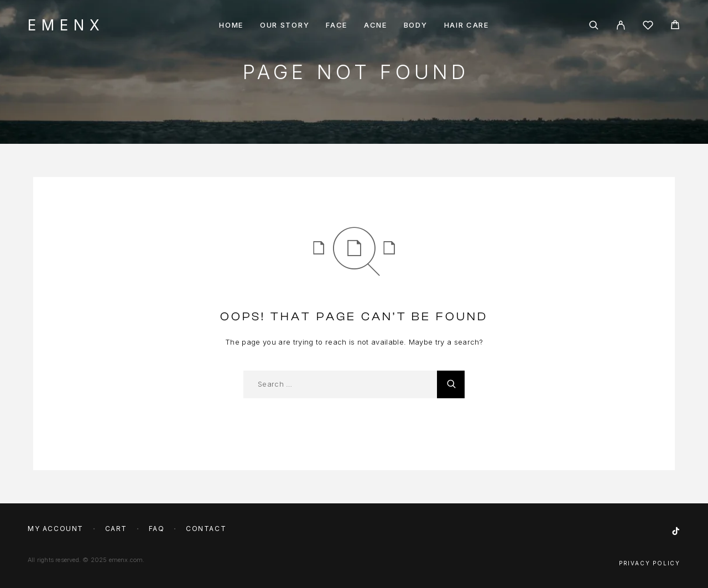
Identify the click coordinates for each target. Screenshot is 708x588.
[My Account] (621, 25)
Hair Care (467, 25)
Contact (206, 529)
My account (56, 529)
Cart (116, 529)
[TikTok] (676, 532)
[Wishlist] (648, 27)
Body (416, 25)
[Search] (594, 25)
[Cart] (675, 26)
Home (231, 25)
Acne (376, 25)
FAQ (157, 529)
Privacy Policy (650, 563)
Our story (285, 25)
